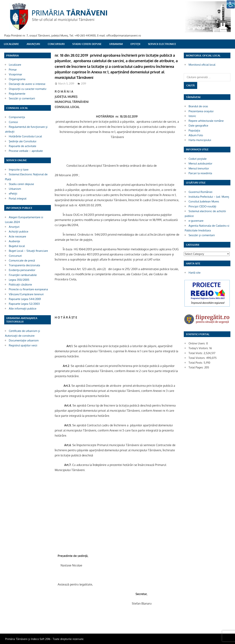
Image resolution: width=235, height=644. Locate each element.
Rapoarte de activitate (22, 146)
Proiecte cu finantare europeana (28, 289)
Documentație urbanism (24, 340)
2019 (84, 84)
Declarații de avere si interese (27, 84)
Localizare (11, 44)
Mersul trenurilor (199, 168)
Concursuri (56, 44)
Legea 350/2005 (19, 280)
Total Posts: (196, 363)
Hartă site (195, 273)
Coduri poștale (198, 159)
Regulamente (17, 94)
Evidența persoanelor (22, 270)
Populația (194, 130)
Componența (17, 117)
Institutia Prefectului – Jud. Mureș (209, 197)
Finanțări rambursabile (23, 275)
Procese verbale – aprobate (26, 151)
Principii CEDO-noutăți (202, 206)
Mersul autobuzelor (200, 163)
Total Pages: (196, 367)
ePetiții (135, 44)
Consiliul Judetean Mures (204, 201)
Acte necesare (17, 236)
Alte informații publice (23, 309)
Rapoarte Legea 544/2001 (25, 299)
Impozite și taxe (19, 170)
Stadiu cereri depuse (87, 44)
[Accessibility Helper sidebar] (231, 4)
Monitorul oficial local (202, 65)
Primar (13, 70)
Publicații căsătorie (20, 285)
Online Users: (197, 343)
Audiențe (14, 241)
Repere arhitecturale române (206, 121)
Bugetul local (17, 246)
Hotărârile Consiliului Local (25, 136)
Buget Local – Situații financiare (28, 251)
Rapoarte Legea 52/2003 (24, 304)
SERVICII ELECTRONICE (162, 44)
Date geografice (198, 126)
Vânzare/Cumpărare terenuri (26, 294)
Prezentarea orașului (201, 111)
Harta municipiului (200, 140)
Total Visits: (196, 353)
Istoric (192, 116)
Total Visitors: (197, 358)
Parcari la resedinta (200, 173)
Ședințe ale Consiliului (23, 141)
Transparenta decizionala (24, 265)
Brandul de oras (198, 106)
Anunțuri (33, 44)
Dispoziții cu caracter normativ (28, 89)
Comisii (13, 122)
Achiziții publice (19, 232)
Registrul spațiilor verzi (23, 345)
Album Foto (196, 135)
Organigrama (17, 79)
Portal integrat (18, 198)
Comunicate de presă (22, 260)
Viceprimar (15, 74)
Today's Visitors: (199, 348)
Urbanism (116, 44)
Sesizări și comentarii (22, 98)
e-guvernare (196, 221)
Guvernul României (200, 192)
